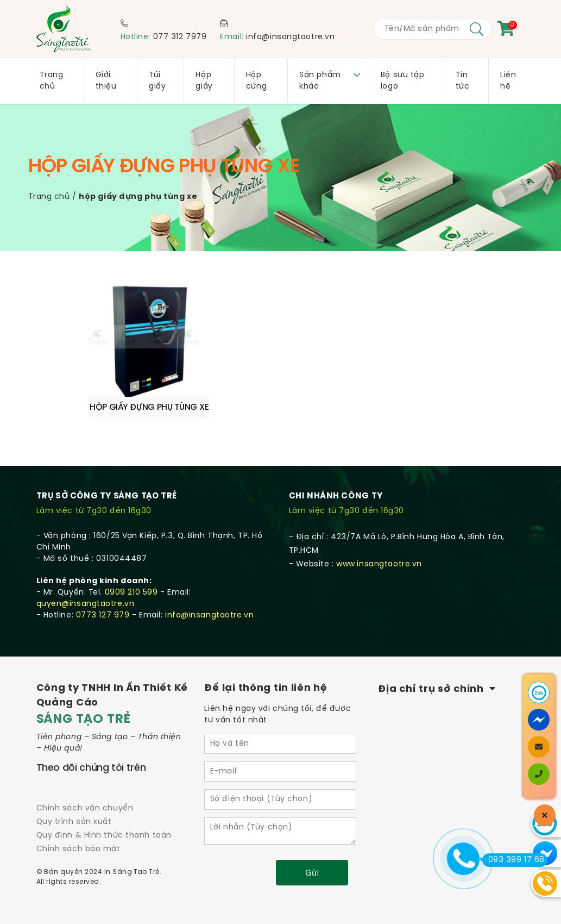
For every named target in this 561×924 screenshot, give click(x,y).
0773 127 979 (103, 589)
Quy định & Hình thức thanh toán (104, 810)
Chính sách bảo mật (78, 823)
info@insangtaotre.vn (290, 37)
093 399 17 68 (513, 860)
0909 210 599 (131, 566)
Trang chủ (49, 197)
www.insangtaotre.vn (379, 538)
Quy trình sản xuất (74, 796)
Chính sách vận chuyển (85, 782)
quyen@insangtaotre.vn (86, 577)
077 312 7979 (180, 37)
